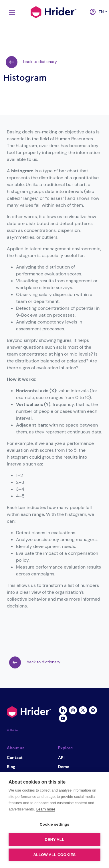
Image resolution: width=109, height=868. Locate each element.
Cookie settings (55, 824)
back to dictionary (31, 62)
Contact (15, 757)
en (100, 12)
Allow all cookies (54, 855)
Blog (11, 767)
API (61, 757)
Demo (64, 767)
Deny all (54, 840)
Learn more (46, 809)
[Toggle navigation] (11, 12)
